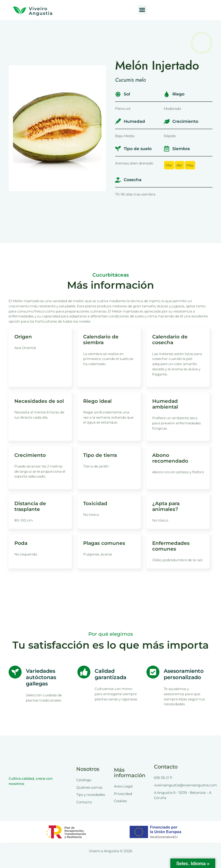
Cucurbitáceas (111, 275)
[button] (142, 10)
